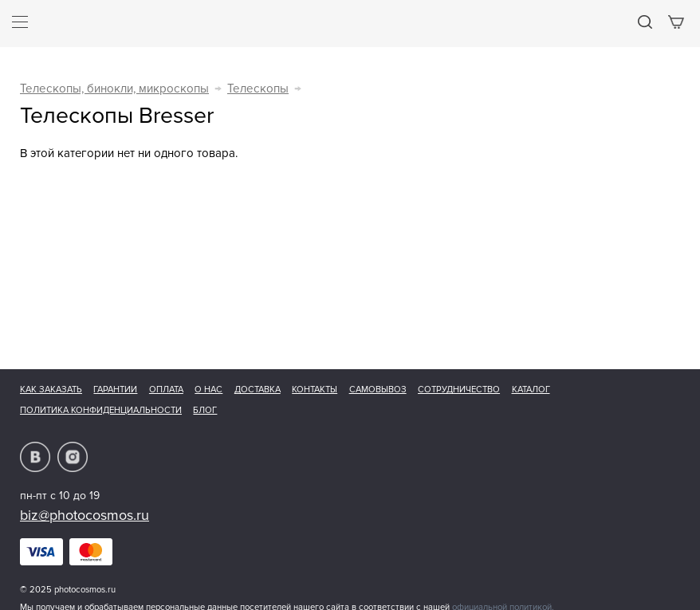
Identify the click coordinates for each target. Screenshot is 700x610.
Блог (205, 410)
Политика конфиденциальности (101, 410)
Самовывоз (378, 390)
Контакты (315, 390)
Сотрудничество (459, 390)
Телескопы (258, 89)
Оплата (166, 390)
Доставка (258, 390)
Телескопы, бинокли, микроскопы (114, 89)
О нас (208, 390)
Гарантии (115, 390)
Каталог (531, 390)
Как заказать (51, 390)
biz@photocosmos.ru (85, 515)
